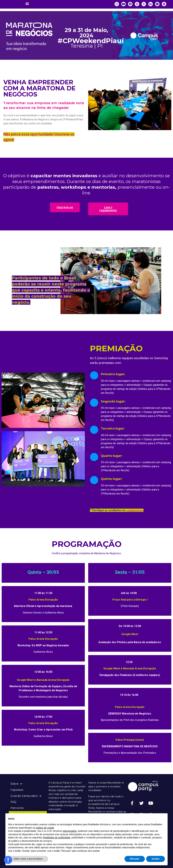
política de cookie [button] (45, 828)
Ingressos (17, 790)
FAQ (13, 802)
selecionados (70, 831)
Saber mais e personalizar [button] (28, 859)
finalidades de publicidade (57, 838)
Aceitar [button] (156, 859)
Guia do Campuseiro (26, 796)
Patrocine (17, 808)
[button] (27, 3)
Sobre (16, 784)
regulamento (134, 510)
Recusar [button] (135, 859)
